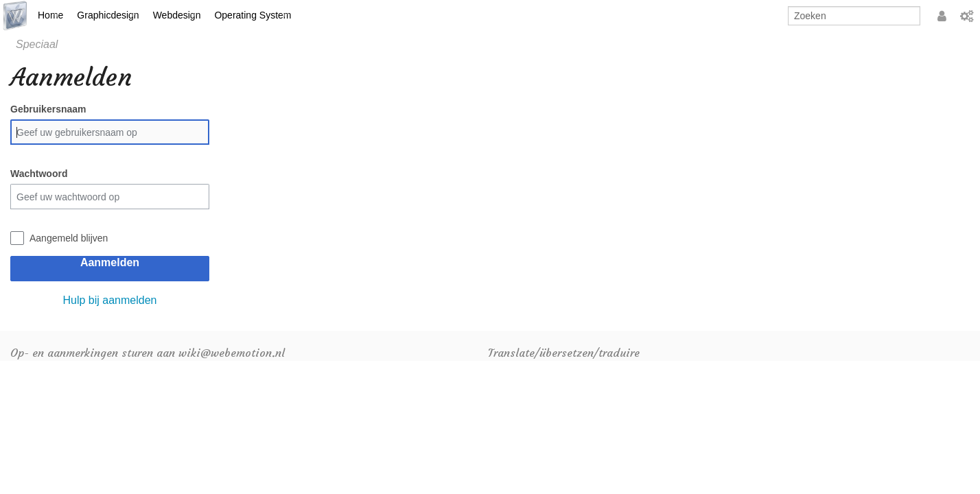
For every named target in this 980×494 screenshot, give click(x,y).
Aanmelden (110, 262)
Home (50, 15)
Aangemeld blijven (69, 238)
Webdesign (177, 15)
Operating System (253, 15)
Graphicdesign (108, 15)
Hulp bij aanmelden (110, 300)
